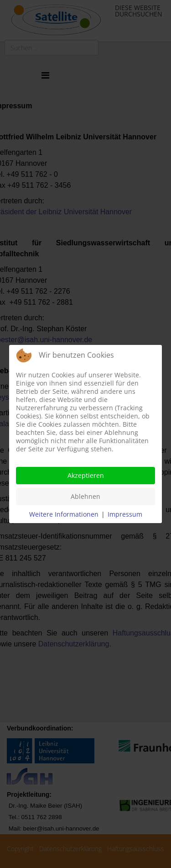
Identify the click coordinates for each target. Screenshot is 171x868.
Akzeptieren (86, 475)
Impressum (125, 514)
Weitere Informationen (64, 514)
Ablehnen (85, 496)
